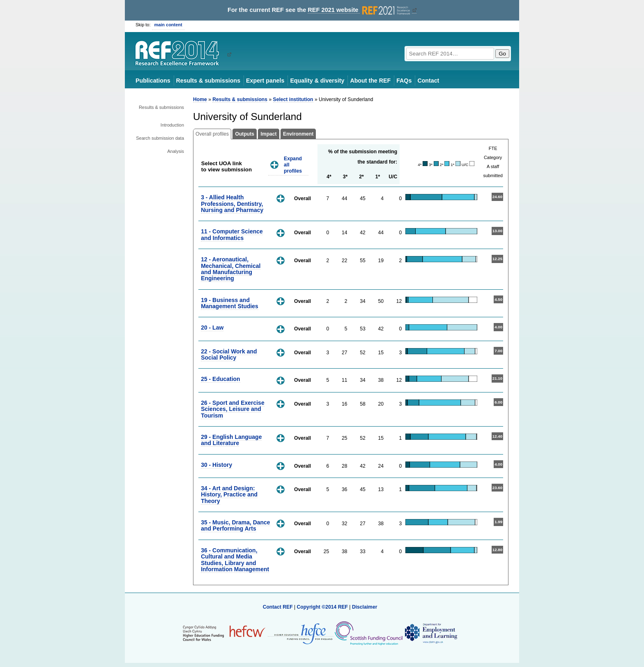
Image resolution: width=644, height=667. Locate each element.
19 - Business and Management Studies (230, 303)
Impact (268, 134)
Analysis (176, 151)
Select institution (293, 99)
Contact (428, 81)
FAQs (404, 81)
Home (200, 99)
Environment (298, 134)
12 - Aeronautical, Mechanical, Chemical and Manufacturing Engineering (231, 269)
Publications (153, 81)
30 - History (216, 465)
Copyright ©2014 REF (323, 607)
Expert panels (265, 81)
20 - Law (212, 328)
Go (502, 54)
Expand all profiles (293, 165)
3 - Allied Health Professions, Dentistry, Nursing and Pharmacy (232, 204)
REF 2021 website (360, 10)
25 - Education (220, 379)
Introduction (172, 125)
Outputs (245, 134)
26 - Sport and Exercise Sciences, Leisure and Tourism (233, 409)
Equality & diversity (317, 81)
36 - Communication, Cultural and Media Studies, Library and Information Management (235, 560)
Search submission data (160, 138)
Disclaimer (365, 607)
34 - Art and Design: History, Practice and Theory (229, 495)
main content (168, 25)
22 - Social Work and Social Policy (229, 354)
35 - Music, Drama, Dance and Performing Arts (235, 525)
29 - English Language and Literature (231, 440)
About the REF (370, 81)
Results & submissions (208, 81)
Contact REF (278, 607)
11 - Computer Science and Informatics (232, 234)
